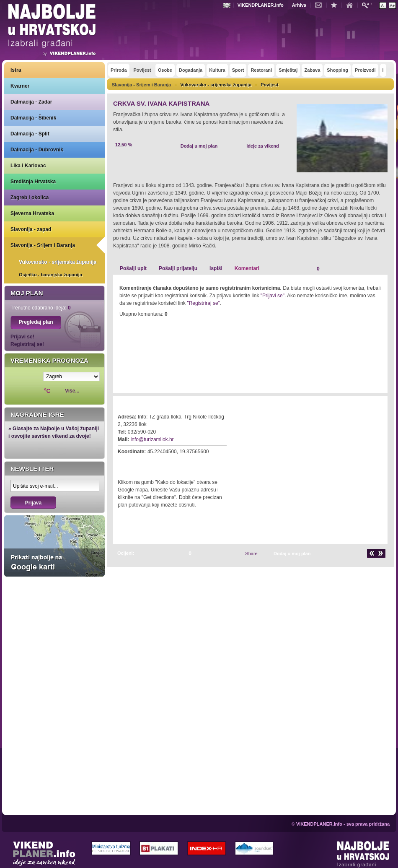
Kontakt (320, 5)
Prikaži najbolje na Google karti (54, 546)
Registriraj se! (27, 344)
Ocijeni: (126, 553)
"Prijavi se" (273, 296)
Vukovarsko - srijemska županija (58, 262)
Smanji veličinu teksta (383, 5)
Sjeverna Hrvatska (32, 213)
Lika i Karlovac (28, 166)
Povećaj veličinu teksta (392, 5)
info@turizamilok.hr (152, 439)
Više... (72, 391)
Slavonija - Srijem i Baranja (43, 245)
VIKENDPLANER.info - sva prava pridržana (343, 824)
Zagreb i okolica (30, 198)
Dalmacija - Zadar (31, 102)
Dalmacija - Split (30, 134)
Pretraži (369, 5)
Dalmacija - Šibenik (33, 118)
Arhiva (299, 5)
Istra (16, 70)
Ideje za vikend (263, 146)
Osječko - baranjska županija (50, 275)
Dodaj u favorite (336, 5)
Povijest (269, 85)
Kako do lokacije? (143, 463)
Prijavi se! (22, 337)
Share (251, 554)
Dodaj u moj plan (199, 146)
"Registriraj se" (203, 303)
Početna (351, 5)
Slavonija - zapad (31, 229)
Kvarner (20, 86)
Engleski (228, 5)
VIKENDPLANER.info (261, 5)
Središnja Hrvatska (33, 182)
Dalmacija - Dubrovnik (37, 150)
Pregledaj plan (36, 322)
